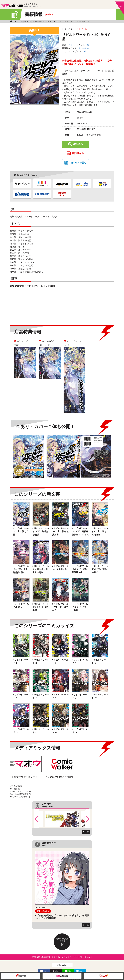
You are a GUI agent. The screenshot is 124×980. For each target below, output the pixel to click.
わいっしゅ (84, 48)
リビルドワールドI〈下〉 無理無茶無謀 (41, 531)
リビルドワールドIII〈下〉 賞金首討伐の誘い (21, 569)
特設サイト (78, 153)
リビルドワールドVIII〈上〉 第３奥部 (41, 607)
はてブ (82, 971)
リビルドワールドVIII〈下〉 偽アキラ (60, 607)
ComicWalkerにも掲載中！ (62, 777)
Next (88, 819)
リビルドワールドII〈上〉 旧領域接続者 (60, 531)
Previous (36, 819)
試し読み (78, 144)
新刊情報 (36, 957)
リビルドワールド (52, 22)
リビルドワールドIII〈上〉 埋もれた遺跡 (100, 531)
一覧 (87, 832)
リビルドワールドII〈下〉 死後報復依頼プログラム (80, 531)
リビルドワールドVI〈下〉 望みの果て (100, 569)
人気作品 (56, 957)
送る (70, 971)
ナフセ (71, 45)
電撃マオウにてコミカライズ (25, 779)
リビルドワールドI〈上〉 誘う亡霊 (21, 531)
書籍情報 (38, 22)
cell (85, 51)
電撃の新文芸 (26, 22)
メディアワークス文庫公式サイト (77, 957)
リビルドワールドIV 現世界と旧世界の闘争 (41, 569)
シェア (46, 971)
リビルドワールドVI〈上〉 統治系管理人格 (80, 569)
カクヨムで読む (78, 163)
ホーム (16, 22)
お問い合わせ (62, 965)
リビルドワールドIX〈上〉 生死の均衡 (80, 607)
